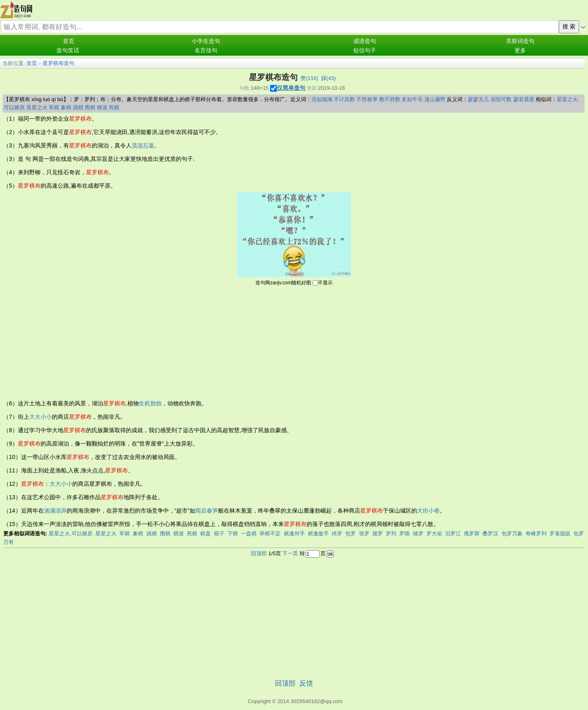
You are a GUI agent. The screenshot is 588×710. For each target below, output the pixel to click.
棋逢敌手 (318, 534)
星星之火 (37, 107)
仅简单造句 (291, 88)
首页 (69, 41)
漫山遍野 (435, 99)
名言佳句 (206, 51)
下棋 (233, 534)
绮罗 (337, 534)
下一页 (290, 553)
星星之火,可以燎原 (71, 534)
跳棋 (78, 107)
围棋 (90, 107)
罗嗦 (404, 534)
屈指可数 (501, 99)
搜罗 (378, 534)
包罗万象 (512, 534)
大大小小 (41, 417)
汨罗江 (453, 534)
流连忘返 (143, 145)
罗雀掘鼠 (560, 534)
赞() (309, 78)
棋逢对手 (294, 534)
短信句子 (365, 51)
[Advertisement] (294, 342)
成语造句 (365, 41)
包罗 (350, 534)
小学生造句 (206, 41)
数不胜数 (390, 99)
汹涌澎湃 (55, 511)
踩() (329, 78)
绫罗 (418, 534)
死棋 (114, 107)
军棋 (54, 107)
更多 (520, 51)
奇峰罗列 (536, 534)
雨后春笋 (207, 511)
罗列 (391, 534)
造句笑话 (68, 51)
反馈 (306, 683)
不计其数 (344, 99)
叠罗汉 (490, 534)
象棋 (66, 107)
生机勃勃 (150, 403)
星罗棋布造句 (58, 63)
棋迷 (102, 107)
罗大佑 (434, 534)
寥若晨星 (524, 99)
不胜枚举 (367, 99)
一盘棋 (249, 534)
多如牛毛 (412, 99)
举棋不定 (270, 534)
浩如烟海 (322, 99)
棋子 (219, 534)
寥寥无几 (478, 99)
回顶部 (259, 553)
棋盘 (205, 534)
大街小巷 (428, 511)
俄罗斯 (472, 534)
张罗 (364, 534)
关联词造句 (520, 41)
